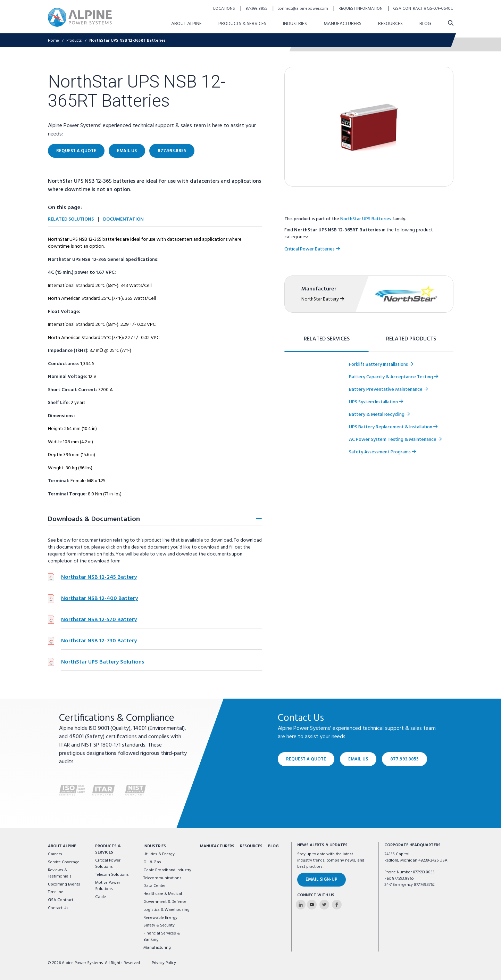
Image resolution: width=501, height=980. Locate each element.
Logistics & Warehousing (166, 910)
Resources (251, 846)
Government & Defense (165, 902)
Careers (55, 854)
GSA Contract (61, 900)
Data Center (155, 886)
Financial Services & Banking (162, 937)
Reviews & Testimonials (60, 873)
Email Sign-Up (322, 879)
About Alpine (62, 846)
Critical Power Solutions (108, 864)
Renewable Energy (160, 918)
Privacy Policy (164, 963)
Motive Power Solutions (108, 886)
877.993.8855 (404, 759)
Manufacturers (217, 846)
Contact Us (58, 908)
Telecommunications (162, 878)
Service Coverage (64, 862)
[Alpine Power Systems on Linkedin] (301, 905)
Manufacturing (157, 948)
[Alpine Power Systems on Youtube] (312, 905)
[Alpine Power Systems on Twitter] (324, 905)
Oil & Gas (152, 862)
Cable (101, 897)
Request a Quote (306, 759)
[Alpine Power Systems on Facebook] (337, 905)
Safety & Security (159, 925)
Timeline (56, 892)
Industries (155, 846)
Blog (273, 846)
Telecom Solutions (112, 875)
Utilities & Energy (159, 854)
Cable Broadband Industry (167, 870)
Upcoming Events (64, 884)
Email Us (358, 759)
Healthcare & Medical (163, 894)
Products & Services (108, 849)
